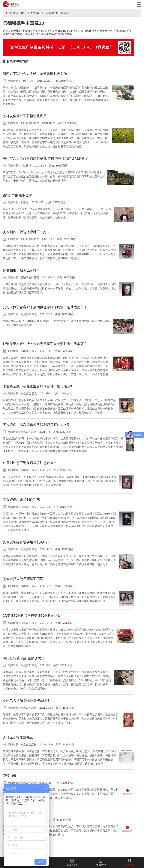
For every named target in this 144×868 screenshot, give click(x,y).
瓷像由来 (10, 776)
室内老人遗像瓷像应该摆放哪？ (26, 701)
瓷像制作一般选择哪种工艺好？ (26, 232)
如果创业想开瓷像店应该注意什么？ (30, 463)
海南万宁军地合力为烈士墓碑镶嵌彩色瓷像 (35, 74)
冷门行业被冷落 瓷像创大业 (24, 658)
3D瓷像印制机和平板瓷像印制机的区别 (32, 616)
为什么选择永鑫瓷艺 (18, 737)
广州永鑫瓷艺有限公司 (18, 13)
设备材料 (72, 863)
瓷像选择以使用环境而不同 (23, 579)
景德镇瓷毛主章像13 (57, 13)
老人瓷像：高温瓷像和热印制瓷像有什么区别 (37, 425)
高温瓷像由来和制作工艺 (21, 500)
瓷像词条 (38, 13)
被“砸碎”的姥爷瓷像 (17, 195)
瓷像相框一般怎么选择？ (21, 270)
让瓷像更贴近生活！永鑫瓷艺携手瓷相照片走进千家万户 (45, 344)
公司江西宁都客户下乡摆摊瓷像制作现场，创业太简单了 (45, 307)
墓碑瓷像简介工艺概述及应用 (25, 116)
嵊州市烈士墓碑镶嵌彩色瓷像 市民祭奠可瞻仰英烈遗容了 (45, 158)
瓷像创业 (101, 863)
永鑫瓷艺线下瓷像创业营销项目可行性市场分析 (38, 386)
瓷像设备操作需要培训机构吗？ (26, 542)
